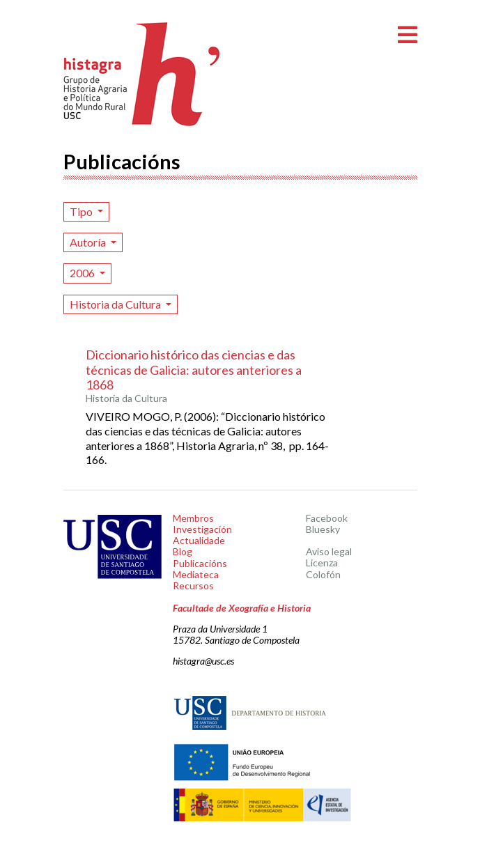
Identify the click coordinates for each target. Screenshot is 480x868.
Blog (183, 551)
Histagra (142, 74)
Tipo (82, 211)
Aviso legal (329, 551)
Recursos (193, 586)
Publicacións (200, 563)
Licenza (322, 563)
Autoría (89, 242)
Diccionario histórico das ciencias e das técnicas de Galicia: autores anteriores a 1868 (194, 370)
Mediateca (196, 574)
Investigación (202, 529)
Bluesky (323, 529)
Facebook (327, 518)
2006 (83, 273)
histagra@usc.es (203, 661)
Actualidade (199, 540)
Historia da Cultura (116, 304)
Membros (193, 518)
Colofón (323, 574)
